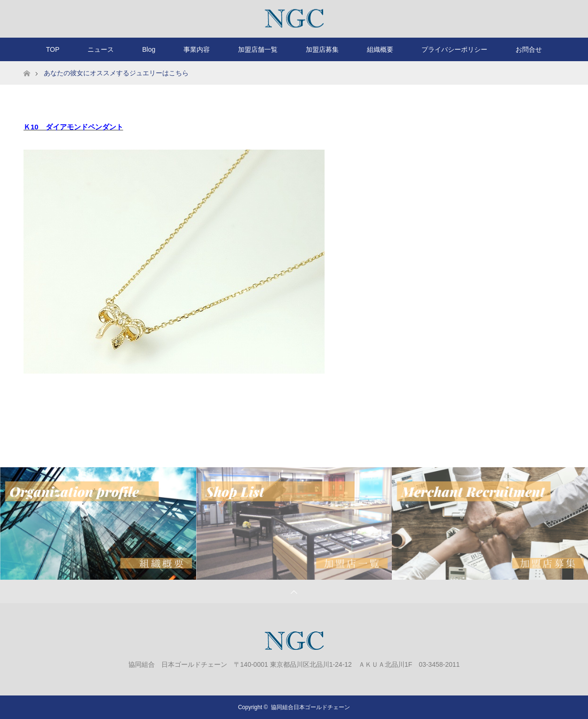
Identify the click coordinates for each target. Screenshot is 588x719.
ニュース (101, 49)
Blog (149, 49)
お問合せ (529, 49)
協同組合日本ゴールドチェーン (310, 707)
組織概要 (380, 49)
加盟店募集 (322, 49)
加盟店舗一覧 (258, 49)
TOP (53, 49)
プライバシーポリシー (454, 49)
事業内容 (197, 49)
